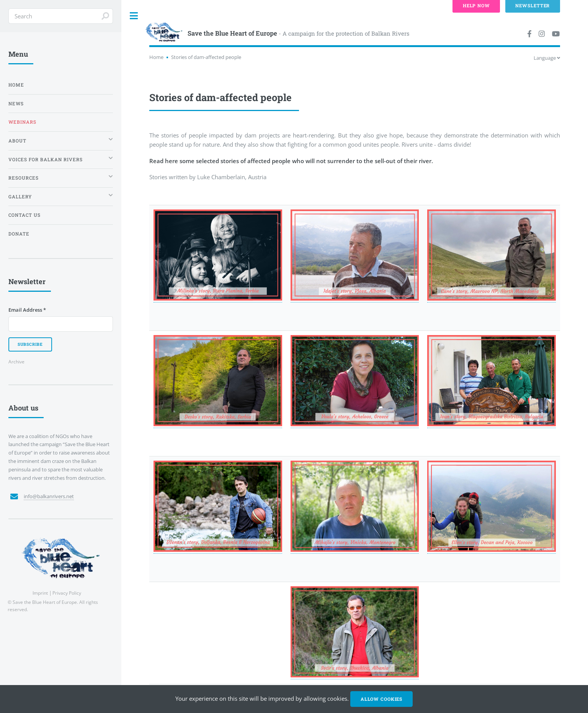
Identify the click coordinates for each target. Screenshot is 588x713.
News (16, 104)
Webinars (22, 122)
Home (156, 57)
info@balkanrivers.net (49, 496)
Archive (16, 361)
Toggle (134, 16)
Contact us (24, 215)
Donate (19, 234)
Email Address (27, 310)
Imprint (40, 593)
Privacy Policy (67, 593)
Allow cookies (381, 699)
